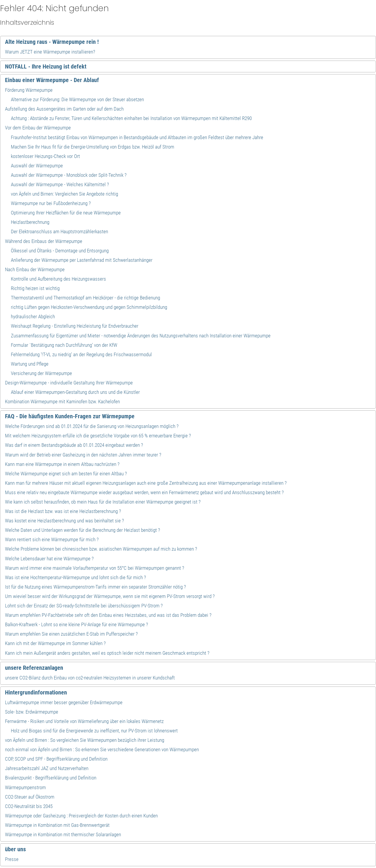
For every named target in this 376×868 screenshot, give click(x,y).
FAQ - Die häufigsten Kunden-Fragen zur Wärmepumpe (70, 416)
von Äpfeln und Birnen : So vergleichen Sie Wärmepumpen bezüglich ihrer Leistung (85, 740)
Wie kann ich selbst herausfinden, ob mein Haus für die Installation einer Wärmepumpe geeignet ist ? (103, 502)
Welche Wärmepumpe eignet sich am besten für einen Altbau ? (66, 474)
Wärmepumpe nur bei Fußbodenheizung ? (51, 203)
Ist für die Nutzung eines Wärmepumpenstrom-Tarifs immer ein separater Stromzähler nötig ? (95, 587)
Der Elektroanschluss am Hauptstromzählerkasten (59, 231)
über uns (15, 849)
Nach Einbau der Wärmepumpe (35, 269)
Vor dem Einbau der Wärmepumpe (38, 128)
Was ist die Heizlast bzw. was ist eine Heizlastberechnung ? (63, 511)
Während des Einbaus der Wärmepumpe (44, 241)
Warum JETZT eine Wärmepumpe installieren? (50, 52)
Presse (12, 859)
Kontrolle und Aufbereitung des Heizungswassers (58, 279)
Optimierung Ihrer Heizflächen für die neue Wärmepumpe (66, 213)
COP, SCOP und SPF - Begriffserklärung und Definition (56, 759)
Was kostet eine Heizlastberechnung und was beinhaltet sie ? (64, 521)
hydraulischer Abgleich (33, 316)
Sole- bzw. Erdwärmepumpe (32, 712)
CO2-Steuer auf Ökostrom (30, 797)
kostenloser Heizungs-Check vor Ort (45, 156)
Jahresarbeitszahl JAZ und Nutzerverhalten (47, 768)
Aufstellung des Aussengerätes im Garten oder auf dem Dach (64, 109)
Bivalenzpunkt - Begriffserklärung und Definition (51, 778)
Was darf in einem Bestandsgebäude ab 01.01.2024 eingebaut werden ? (74, 445)
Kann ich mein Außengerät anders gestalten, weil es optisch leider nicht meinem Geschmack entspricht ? (107, 653)
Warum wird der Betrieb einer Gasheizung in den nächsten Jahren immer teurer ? (83, 455)
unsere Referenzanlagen (34, 668)
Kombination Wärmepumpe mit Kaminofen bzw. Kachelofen (62, 401)
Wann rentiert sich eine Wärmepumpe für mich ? (52, 539)
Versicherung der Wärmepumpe (41, 373)
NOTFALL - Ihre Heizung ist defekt (46, 66)
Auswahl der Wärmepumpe (37, 166)
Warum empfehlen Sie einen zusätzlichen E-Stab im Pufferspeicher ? (71, 634)
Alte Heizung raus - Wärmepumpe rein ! (52, 42)
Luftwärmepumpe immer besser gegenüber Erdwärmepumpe (64, 702)
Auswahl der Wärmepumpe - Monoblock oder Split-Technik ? (69, 175)
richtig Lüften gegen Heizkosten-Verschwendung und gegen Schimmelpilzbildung (89, 307)
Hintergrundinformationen (36, 692)
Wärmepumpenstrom (25, 787)
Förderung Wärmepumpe (29, 90)
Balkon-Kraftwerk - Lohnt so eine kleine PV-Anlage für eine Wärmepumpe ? (77, 624)
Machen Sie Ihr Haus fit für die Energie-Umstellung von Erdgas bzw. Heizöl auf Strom (93, 147)
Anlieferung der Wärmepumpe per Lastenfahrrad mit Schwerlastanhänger (82, 260)
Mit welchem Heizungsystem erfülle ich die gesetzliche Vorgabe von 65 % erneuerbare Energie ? (98, 436)
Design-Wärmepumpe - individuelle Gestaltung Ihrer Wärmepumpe (69, 383)
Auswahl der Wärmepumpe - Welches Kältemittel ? (60, 184)
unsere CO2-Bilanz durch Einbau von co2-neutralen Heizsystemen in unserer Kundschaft (90, 678)
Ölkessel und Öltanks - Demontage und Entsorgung (60, 251)
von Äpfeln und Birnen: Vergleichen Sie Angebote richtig (64, 194)
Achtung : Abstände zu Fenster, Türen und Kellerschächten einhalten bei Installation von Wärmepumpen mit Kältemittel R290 (131, 118)
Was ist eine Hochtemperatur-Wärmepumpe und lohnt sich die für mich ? (75, 577)
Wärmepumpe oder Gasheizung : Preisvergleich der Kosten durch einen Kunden (81, 816)
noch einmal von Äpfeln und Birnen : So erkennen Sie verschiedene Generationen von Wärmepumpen (102, 749)
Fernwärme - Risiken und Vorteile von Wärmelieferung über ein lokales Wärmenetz (84, 721)
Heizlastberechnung (30, 222)
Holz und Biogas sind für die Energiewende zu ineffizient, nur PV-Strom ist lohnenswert (94, 731)
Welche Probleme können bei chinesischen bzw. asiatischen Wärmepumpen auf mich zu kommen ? (101, 549)
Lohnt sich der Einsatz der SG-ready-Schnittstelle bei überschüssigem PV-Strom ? (84, 606)
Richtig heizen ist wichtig (35, 288)
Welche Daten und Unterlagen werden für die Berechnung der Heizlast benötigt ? (83, 530)
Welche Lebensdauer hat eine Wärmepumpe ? (49, 559)
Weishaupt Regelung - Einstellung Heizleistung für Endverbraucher (75, 326)
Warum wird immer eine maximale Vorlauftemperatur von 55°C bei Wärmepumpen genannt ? (95, 568)
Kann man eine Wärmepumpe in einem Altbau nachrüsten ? (62, 464)
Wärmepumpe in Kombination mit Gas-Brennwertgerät (57, 825)
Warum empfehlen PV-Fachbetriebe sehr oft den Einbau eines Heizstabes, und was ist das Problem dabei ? (108, 615)
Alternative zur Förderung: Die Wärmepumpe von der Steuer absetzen (77, 99)
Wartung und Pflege (30, 364)
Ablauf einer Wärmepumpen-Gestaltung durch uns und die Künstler (75, 392)
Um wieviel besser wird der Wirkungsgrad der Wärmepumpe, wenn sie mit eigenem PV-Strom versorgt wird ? (110, 596)
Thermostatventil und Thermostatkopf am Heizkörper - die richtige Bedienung (85, 298)
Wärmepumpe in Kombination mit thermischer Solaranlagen (63, 834)
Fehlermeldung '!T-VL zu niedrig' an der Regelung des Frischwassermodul (81, 354)
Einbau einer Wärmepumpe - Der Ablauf (52, 80)
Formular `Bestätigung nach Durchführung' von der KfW (64, 345)
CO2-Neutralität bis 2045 (29, 806)
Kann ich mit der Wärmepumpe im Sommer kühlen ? (55, 643)
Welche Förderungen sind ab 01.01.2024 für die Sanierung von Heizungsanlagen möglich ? (92, 426)
